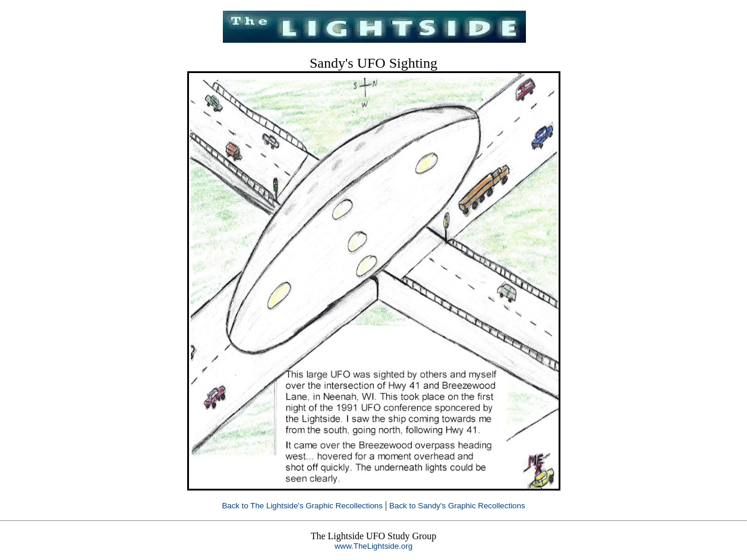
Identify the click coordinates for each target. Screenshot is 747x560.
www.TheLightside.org (373, 546)
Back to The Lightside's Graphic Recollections (302, 506)
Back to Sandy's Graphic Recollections (457, 506)
